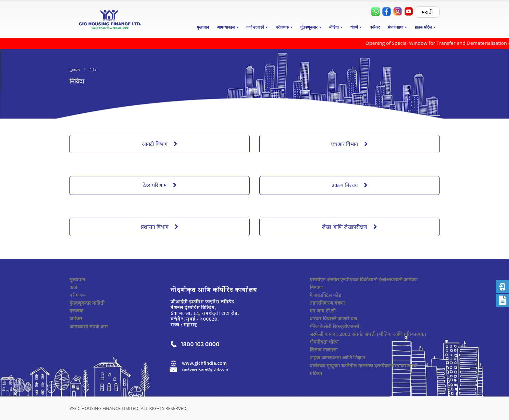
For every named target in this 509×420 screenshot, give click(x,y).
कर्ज (73, 287)
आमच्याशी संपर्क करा (89, 326)
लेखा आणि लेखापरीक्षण (349, 227)
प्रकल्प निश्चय (349, 185)
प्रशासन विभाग (160, 227)
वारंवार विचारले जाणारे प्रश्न (333, 318)
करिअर (375, 27)
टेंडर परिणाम (159, 185)
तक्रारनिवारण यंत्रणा (327, 303)
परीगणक (78, 295)
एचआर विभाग (349, 144)
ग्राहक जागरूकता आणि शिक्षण (337, 357)
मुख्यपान (203, 27)
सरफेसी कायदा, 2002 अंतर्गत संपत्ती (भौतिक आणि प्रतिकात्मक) (368, 334)
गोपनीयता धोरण (324, 342)
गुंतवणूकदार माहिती (87, 303)
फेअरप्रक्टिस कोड (325, 295)
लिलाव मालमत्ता (324, 350)
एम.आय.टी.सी (323, 311)
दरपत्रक (76, 311)
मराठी (427, 12)
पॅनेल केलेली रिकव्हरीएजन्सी (334, 326)
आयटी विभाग (159, 144)
